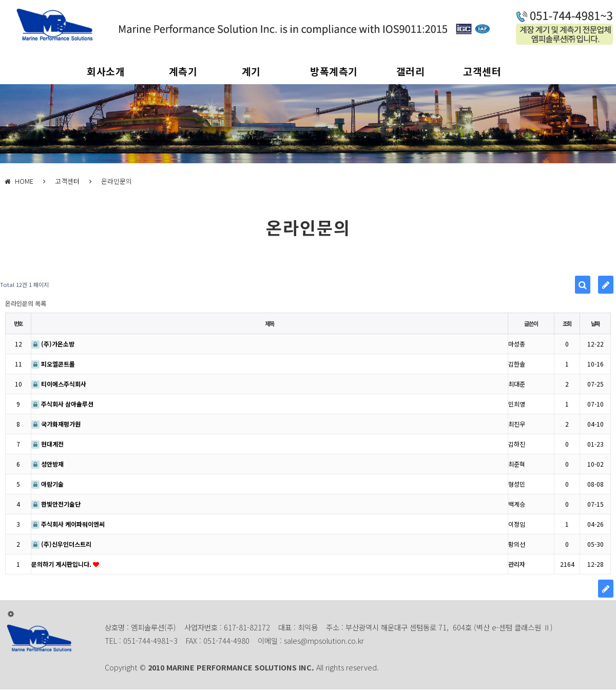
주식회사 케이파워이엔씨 (68, 524)
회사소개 (106, 71)
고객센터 (482, 71)
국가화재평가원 (56, 424)
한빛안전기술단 (56, 504)
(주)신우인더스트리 (61, 544)
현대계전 (47, 444)
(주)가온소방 (53, 344)
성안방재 (47, 464)
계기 (251, 71)
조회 (567, 323)
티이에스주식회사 (59, 384)
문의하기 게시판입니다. (62, 564)
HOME (19, 181)
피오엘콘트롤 (53, 364)
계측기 (183, 71)
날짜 (595, 323)
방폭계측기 (334, 71)
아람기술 (47, 484)
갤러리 (411, 71)
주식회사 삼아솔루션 (62, 404)
